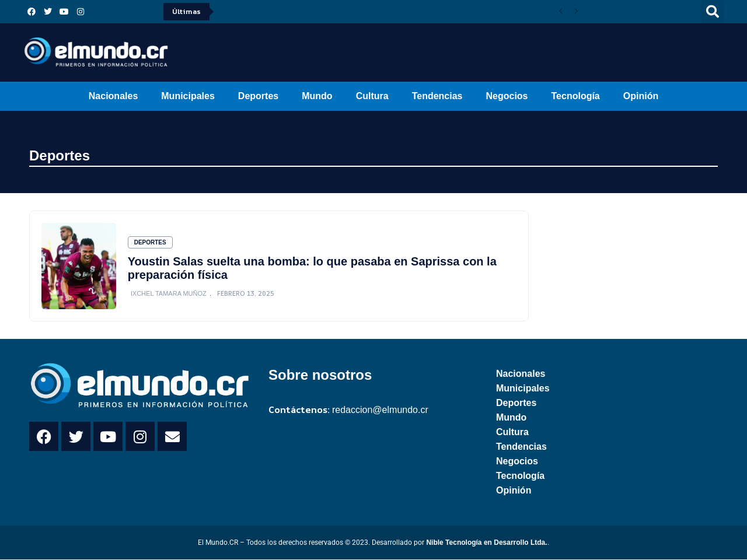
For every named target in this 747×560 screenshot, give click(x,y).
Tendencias (437, 96)
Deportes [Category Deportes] (150, 242)
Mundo (317, 96)
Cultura (372, 96)
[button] (713, 12)
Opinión (641, 96)
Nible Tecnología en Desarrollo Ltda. (486, 543)
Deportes (258, 96)
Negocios (507, 96)
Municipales (188, 96)
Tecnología (576, 96)
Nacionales (113, 96)
